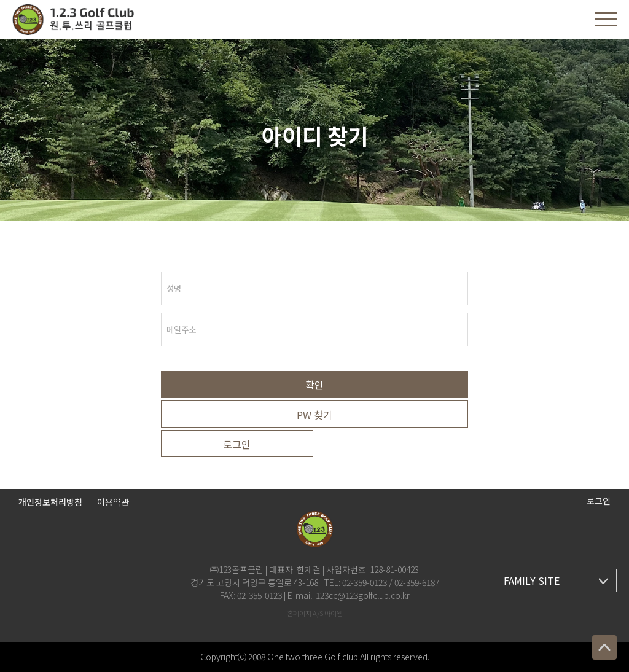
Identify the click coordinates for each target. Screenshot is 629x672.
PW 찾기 (314, 415)
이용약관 (113, 502)
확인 (314, 385)
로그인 (237, 444)
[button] (606, 19)
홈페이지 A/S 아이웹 (315, 613)
